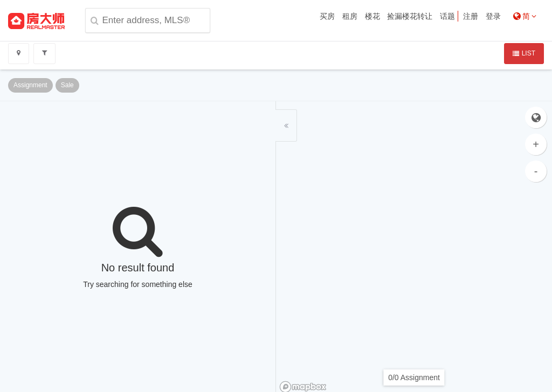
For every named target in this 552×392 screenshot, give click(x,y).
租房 (350, 16)
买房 (327, 16)
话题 (447, 16)
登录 (493, 16)
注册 (471, 16)
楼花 (372, 16)
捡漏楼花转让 (410, 16)
